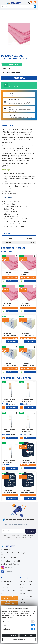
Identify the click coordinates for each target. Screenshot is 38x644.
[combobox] (19, 7)
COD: (5, 68)
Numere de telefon (8, 590)
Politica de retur (26, 584)
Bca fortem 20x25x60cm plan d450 (27, 491)
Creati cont (5, 584)
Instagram (6, 568)
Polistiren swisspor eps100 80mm (27, 365)
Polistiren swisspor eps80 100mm (9, 365)
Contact (4, 593)
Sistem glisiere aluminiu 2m (9, 431)
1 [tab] (19, 53)
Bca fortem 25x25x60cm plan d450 (9, 491)
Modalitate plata (26, 596)
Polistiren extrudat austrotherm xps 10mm (28, 304)
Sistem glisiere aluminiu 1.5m (27, 431)
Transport (24, 587)
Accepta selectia (10, 635)
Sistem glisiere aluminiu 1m (9, 461)
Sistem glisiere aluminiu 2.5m (27, 400)
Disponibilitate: (9, 65)
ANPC (22, 602)
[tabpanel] (19, 34)
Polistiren (17, 12)
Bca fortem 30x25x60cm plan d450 (27, 461)
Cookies (23, 593)
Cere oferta (19, 78)
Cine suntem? (6, 587)
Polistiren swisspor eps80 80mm (9, 334)
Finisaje (11, 12)
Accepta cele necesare (19, 640)
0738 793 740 (9, 598)
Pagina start (4, 12)
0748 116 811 (10, 603)
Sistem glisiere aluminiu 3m (9, 400)
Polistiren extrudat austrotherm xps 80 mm (10, 274)
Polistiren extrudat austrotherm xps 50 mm (28, 274)
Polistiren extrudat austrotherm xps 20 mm (10, 304)
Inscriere (31, 531)
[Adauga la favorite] (16, 256)
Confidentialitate (26, 590)
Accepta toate (28, 635)
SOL (22, 599)
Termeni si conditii (27, 581)
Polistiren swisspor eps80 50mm (27, 334)
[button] (3, 3)
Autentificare (6, 581)
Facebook (6, 571)
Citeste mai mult (8, 618)
